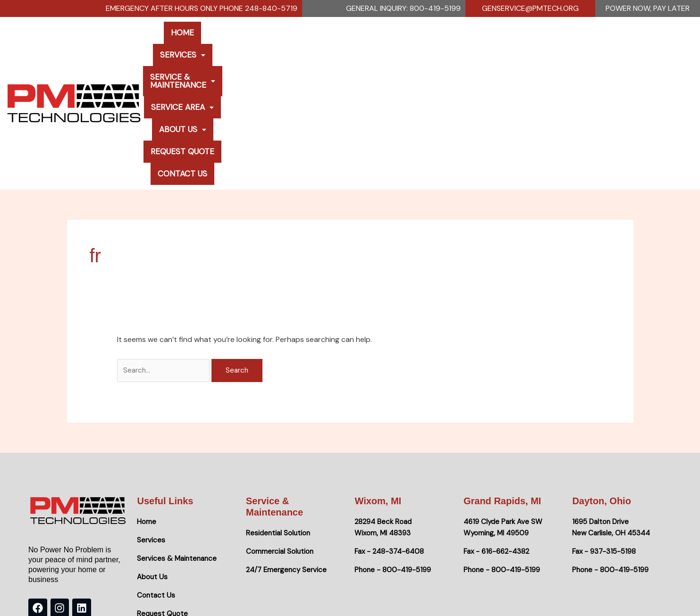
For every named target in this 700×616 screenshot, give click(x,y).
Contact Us (636, 43)
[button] (237, 43)
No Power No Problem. (139, 597)
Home (189, 43)
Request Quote (565, 43)
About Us (496, 43)
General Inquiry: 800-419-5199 (403, 8)
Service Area (426, 43)
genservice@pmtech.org (530, 8)
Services (237, 43)
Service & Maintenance (327, 43)
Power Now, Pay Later (648, 8)
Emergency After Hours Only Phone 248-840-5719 (202, 8)
